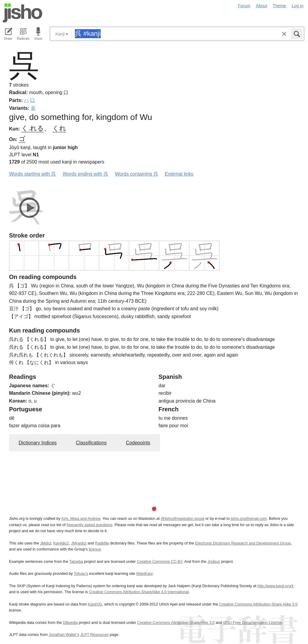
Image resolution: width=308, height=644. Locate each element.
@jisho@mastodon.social (182, 518)
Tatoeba (76, 561)
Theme (280, 6)
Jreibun (214, 561)
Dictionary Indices (38, 443)
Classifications (91, 443)
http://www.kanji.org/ (275, 586)
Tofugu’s (81, 573)
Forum (244, 6)
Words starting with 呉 (32, 174)
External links (179, 174)
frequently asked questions (89, 525)
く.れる (33, 128)
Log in (298, 6)
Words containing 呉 (137, 174)
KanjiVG (95, 604)
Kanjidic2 (61, 543)
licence (95, 549)
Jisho (23, 13)
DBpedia (70, 623)
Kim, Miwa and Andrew (81, 518)
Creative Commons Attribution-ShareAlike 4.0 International (139, 592)
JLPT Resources (94, 635)
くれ (59, 128)
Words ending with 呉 (85, 174)
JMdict (46, 543)
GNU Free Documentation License (253, 623)
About (262, 6)
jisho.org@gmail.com (249, 518)
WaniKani (144, 573)
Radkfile (102, 543)
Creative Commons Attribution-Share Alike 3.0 (258, 604)
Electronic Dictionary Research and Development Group (243, 543)
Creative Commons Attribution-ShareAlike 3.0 (176, 623)
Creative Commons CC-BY (160, 561)
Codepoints (138, 443)
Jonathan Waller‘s (64, 635)
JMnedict (79, 543)
